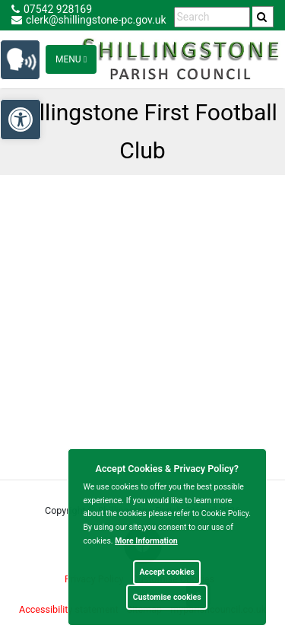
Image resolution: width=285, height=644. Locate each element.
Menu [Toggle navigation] (71, 59)
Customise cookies (167, 597)
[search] (263, 17)
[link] (262, 17)
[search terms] (212, 17)
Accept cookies (167, 572)
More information (146, 541)
